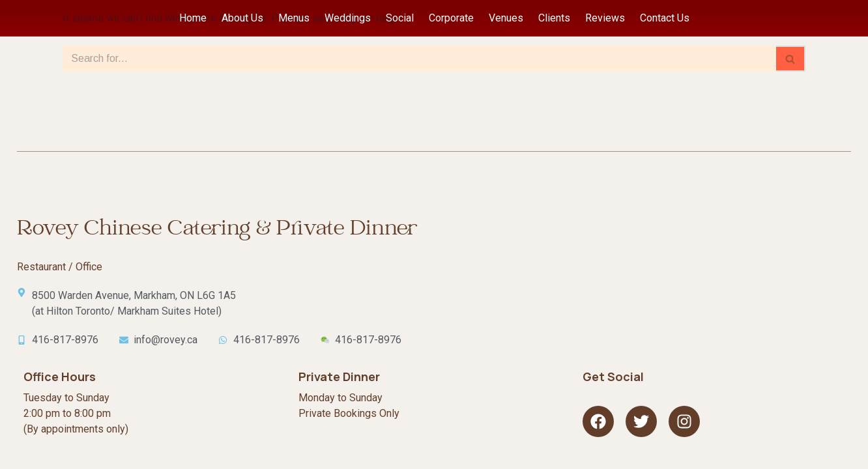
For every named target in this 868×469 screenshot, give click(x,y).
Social (400, 18)
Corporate (451, 18)
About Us (242, 18)
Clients (554, 18)
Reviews (605, 18)
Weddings (348, 18)
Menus (294, 18)
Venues (506, 18)
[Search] (419, 59)
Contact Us (665, 18)
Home (193, 18)
